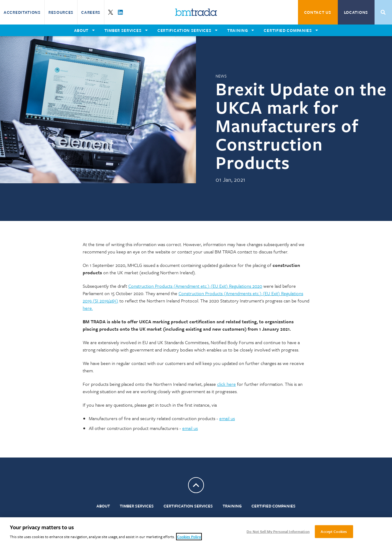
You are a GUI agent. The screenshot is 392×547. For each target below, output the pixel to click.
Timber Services (137, 506)
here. (88, 308)
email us (227, 418)
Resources (61, 12)
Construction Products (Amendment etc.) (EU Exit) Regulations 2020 (195, 286)
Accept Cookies (334, 531)
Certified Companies (273, 506)
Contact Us (318, 12)
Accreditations (22, 12)
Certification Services (188, 506)
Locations (356, 12)
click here (226, 384)
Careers (91, 12)
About (103, 506)
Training (232, 506)
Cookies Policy (189, 537)
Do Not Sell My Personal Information (278, 531)
